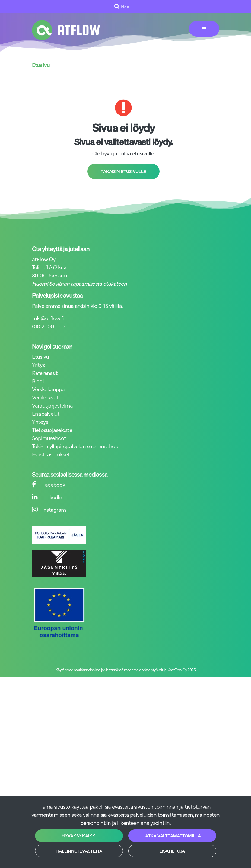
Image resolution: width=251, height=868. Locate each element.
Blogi (38, 381)
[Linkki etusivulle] (66, 30)
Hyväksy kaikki (79, 836)
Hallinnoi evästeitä (79, 851)
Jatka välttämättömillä (172, 836)
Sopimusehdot (49, 438)
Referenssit (45, 373)
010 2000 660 (48, 326)
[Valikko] (204, 29)
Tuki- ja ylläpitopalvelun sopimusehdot (76, 446)
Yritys (38, 365)
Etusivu (41, 356)
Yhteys (40, 422)
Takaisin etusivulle (123, 171)
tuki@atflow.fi (48, 318)
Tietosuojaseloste (52, 430)
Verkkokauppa (48, 389)
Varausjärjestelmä (52, 405)
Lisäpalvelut (46, 413)
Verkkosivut (45, 397)
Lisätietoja (172, 851)
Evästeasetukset (51, 454)
